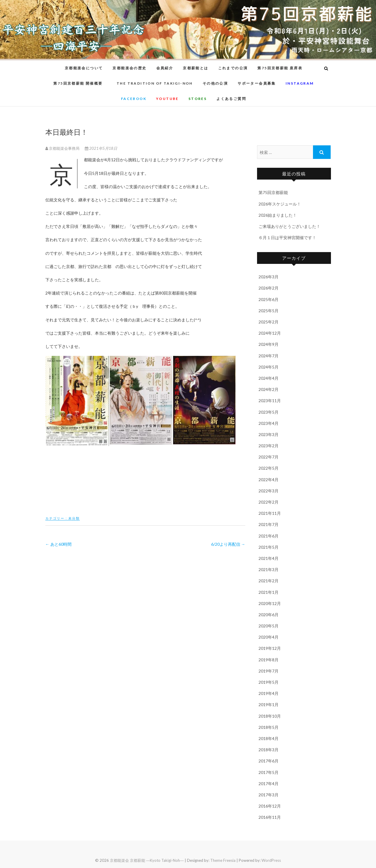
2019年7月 (269, 671)
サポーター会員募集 (257, 83)
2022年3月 (269, 491)
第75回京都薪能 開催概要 (80, 83)
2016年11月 (270, 817)
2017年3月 (269, 795)
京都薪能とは (196, 68)
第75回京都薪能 (273, 192)
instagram (300, 83)
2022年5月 (269, 468)
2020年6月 (269, 615)
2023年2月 (269, 446)
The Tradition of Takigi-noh (155, 83)
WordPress (271, 860)
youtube (167, 99)
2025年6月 (269, 299)
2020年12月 (270, 603)
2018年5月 (269, 727)
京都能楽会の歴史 (129, 68)
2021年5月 (269, 547)
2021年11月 (270, 513)
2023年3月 (269, 434)
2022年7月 (269, 457)
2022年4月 (269, 480)
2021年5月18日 (101, 148)
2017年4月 (269, 784)
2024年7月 (269, 356)
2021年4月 (269, 558)
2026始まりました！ (278, 215)
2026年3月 (269, 277)
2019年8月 (269, 660)
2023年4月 (269, 423)
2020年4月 (269, 637)
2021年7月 (269, 524)
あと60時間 (58, 544)
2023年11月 (270, 401)
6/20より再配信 (228, 544)
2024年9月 (269, 344)
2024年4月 (269, 378)
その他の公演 (215, 83)
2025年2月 (269, 322)
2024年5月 (269, 367)
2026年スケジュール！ (280, 204)
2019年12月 (270, 648)
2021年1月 (269, 592)
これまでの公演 (233, 68)
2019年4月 (269, 693)
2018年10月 (270, 716)
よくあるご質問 (231, 99)
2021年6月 (269, 536)
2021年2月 (269, 581)
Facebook (134, 99)
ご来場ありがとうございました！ (289, 226)
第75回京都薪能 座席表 (280, 68)
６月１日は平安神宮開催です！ (287, 237)
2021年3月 (269, 569)
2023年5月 (269, 412)
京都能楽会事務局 (63, 148)
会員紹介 (165, 68)
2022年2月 (269, 502)
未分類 (74, 518)
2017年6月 (269, 761)
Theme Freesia (223, 860)
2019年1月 (269, 705)
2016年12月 (270, 806)
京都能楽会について (84, 68)
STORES (198, 99)
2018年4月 (269, 738)
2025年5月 (269, 311)
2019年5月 (269, 682)
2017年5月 (269, 772)
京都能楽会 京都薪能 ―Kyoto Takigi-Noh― (147, 860)
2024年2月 (269, 389)
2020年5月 (269, 626)
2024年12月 (270, 333)
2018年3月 (269, 750)
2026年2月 (269, 288)
